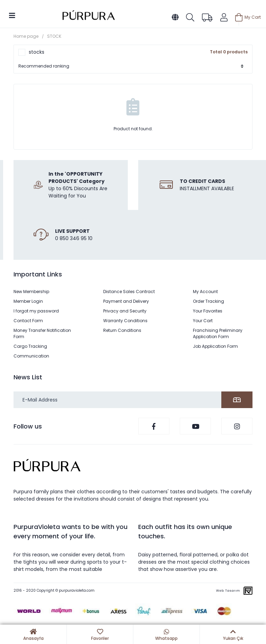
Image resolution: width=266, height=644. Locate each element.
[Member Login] (224, 17)
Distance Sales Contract (129, 292)
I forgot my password (36, 311)
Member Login (28, 301)
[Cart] (248, 17)
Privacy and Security (125, 311)
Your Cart (203, 321)
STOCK (54, 36)
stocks (37, 52)
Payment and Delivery (126, 301)
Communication (31, 356)
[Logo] (89, 16)
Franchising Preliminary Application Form (218, 333)
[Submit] (237, 400)
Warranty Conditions (125, 321)
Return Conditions (122, 330)
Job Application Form (215, 346)
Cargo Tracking (30, 346)
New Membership (31, 292)
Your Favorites (208, 311)
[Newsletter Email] (133, 400)
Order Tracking (209, 301)
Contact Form (28, 321)
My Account (205, 292)
